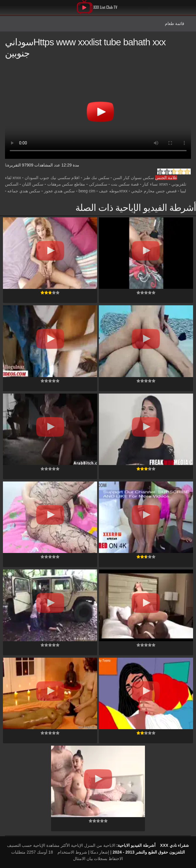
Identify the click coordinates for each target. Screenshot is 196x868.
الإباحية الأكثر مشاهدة (65, 845)
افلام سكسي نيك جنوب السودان (52, 178)
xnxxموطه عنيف (113, 191)
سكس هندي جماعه (24, 191)
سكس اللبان (33, 184)
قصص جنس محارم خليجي (154, 191)
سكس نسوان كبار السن (134, 178)
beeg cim (87, 191)
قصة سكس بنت (125, 184)
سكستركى (98, 184)
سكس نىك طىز (96, 178)
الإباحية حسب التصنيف (26, 845)
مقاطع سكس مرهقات (66, 184)
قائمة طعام (175, 24)
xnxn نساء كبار (155, 184)
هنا (7, 165)
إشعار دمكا (100, 852)
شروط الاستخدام (72, 852)
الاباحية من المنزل (100, 845)
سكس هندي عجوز (60, 191)
